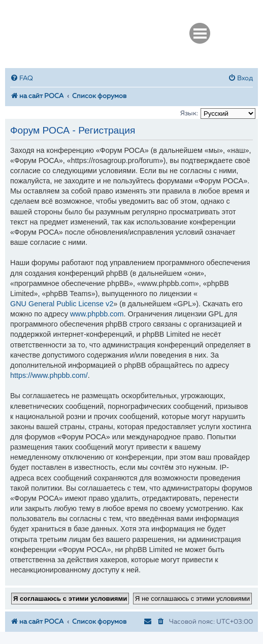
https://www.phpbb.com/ (49, 375)
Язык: (189, 114)
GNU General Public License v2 (62, 304)
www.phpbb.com (97, 314)
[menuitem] (22, 78)
